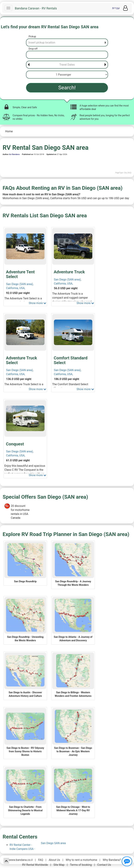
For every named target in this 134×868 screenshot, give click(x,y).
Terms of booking (81, 865)
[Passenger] (67, 75)
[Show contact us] (127, 861)
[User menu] (125, 8)
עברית (116, 8)
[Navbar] (8, 8)
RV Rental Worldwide (35, 865)
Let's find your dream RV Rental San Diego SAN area (50, 27)
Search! (67, 88)
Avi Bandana (14, 154)
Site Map (59, 865)
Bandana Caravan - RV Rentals (36, 8)
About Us (54, 860)
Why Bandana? (112, 860)
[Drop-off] (67, 55)
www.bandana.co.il (21, 860)
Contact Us (104, 865)
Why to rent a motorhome (81, 860)
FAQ (41, 860)
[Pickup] (67, 43)
